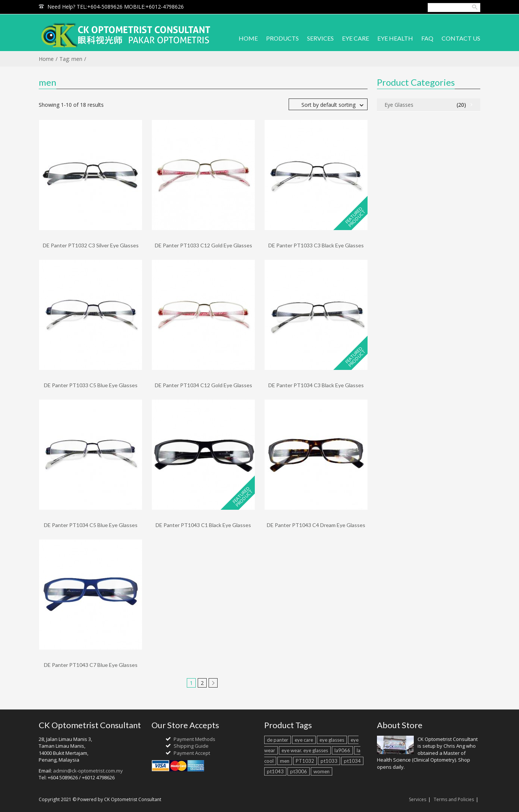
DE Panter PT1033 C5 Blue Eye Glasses (91, 385)
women (322, 771)
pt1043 (275, 771)
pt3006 (299, 771)
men (285, 761)
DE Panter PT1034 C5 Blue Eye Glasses (91, 525)
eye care (304, 740)
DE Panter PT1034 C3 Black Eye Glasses (316, 385)
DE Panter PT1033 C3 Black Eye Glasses (316, 245)
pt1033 (329, 761)
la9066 (342, 750)
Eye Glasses (399, 105)
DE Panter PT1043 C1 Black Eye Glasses (203, 525)
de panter (278, 740)
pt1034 (352, 761)
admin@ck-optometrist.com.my (88, 771)
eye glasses (332, 740)
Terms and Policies (454, 799)
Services (418, 799)
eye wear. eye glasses (305, 750)
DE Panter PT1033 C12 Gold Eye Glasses (204, 245)
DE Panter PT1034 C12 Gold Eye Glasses (204, 385)
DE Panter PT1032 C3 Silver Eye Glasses (91, 245)
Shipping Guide (191, 746)
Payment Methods (194, 739)
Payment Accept (192, 753)
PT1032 (305, 761)
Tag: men (71, 59)
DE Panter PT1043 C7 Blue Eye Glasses (91, 665)
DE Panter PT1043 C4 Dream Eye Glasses (316, 525)
